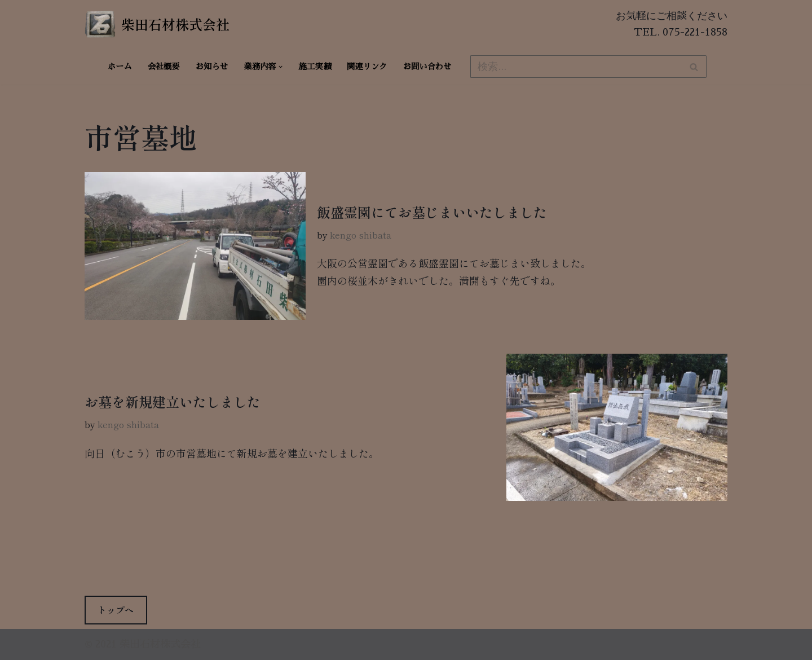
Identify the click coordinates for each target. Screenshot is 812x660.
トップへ (116, 610)
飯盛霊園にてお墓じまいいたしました (432, 212)
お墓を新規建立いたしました (173, 401)
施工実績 (315, 67)
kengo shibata (361, 235)
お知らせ (212, 67)
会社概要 (164, 67)
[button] (281, 67)
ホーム (120, 67)
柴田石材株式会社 (160, 644)
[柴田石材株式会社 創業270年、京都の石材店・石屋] (157, 24)
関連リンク (367, 67)
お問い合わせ (427, 67)
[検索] (576, 67)
